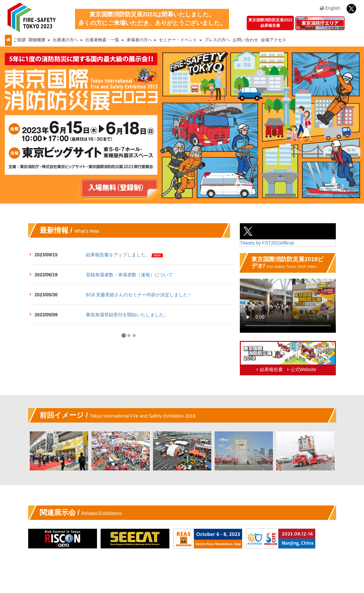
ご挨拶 (19, 40)
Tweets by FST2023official (267, 243)
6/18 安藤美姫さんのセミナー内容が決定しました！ (139, 295)
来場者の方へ (142, 40)
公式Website (303, 369)
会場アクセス (274, 40)
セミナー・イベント (180, 40)
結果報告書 (271, 369)
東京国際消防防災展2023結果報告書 (270, 23)
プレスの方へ (217, 40)
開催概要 (39, 40)
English (330, 8)
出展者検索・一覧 (105, 40)
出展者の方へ (68, 40)
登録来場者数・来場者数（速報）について (129, 275)
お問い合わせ (245, 40)
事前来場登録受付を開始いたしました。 (127, 315)
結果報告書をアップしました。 (118, 255)
